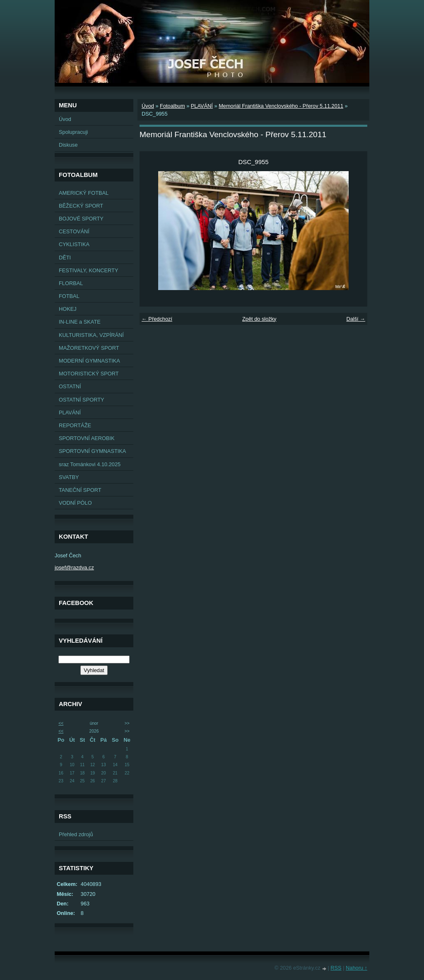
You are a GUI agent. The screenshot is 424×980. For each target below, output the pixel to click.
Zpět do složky (259, 319)
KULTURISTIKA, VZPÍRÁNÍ (91, 335)
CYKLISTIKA (74, 244)
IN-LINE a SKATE (80, 322)
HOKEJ (68, 309)
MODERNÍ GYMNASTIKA (89, 361)
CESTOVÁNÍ (74, 231)
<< (61, 723)
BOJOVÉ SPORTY (81, 219)
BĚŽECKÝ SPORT (81, 206)
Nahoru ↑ (357, 968)
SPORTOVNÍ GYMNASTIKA (92, 451)
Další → (356, 319)
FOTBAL (69, 296)
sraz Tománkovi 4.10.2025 (90, 464)
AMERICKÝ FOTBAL (84, 193)
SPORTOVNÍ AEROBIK (87, 438)
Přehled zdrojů (76, 834)
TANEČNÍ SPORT (80, 490)
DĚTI (65, 258)
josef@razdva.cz (74, 567)
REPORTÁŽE (75, 425)
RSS (336, 968)
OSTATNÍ (70, 386)
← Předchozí (157, 319)
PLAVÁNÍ (70, 413)
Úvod (65, 119)
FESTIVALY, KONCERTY (88, 270)
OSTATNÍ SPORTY (82, 400)
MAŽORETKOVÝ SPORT (89, 348)
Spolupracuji (73, 132)
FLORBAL (71, 283)
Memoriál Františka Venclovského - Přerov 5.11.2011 (281, 106)
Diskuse (68, 145)
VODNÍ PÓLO (75, 503)
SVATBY (69, 477)
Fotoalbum (172, 106)
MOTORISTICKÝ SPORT (89, 374)
